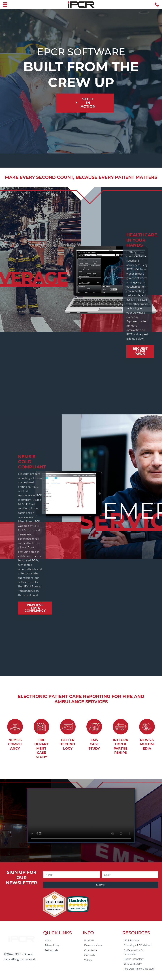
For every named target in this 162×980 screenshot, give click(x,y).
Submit (101, 885)
